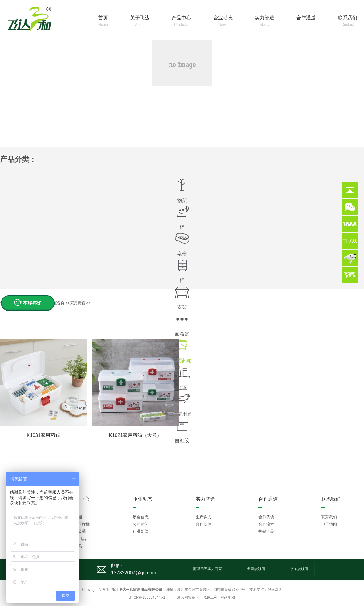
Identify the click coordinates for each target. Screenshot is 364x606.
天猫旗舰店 (256, 569)
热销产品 (266, 531)
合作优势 (266, 517)
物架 (182, 200)
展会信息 (141, 517)
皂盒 (182, 254)
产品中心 (181, 21)
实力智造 (265, 21)
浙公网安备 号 (189, 597)
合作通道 (306, 21)
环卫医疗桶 (80, 524)
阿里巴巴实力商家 (207, 569)
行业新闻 (141, 531)
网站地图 (228, 597)
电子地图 (329, 524)
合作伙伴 (204, 524)
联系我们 (348, 21)
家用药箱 (78, 303)
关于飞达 (140, 21)
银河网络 (275, 590)
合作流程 (266, 524)
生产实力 (204, 517)
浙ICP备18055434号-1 (147, 597)
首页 (103, 21)
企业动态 (223, 21)
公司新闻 (141, 524)
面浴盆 (182, 334)
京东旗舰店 (299, 569)
